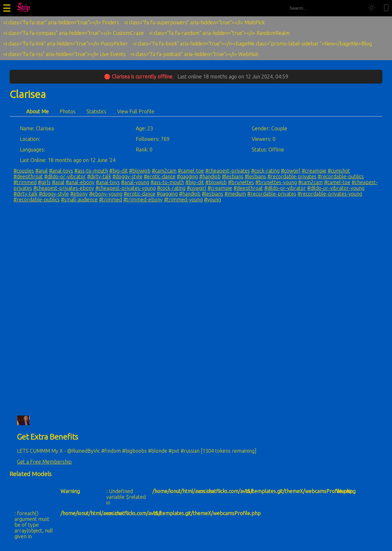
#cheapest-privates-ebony (64, 188)
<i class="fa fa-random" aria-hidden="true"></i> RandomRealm (219, 33)
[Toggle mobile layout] (386, 8)
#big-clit (118, 171)
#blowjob (140, 171)
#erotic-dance (160, 176)
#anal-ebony (80, 182)
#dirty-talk (99, 176)
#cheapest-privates (228, 171)
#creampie (314, 171)
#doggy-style (127, 176)
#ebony (79, 194)
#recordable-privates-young (330, 194)
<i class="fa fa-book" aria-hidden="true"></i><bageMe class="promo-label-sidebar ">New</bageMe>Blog (252, 44)
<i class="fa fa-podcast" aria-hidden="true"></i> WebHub (194, 54)
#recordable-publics (341, 176)
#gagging (187, 176)
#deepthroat (28, 176)
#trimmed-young (183, 199)
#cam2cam (164, 171)
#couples (24, 171)
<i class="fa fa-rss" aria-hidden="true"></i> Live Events (64, 54)
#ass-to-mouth (91, 171)
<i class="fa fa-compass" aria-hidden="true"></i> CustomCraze (73, 33)
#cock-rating (265, 171)
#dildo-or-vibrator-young (336, 188)
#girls (44, 182)
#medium (235, 194)
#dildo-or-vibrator (65, 176)
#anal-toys (61, 171)
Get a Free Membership (44, 462)
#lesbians (233, 176)
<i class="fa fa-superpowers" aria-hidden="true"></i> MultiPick (194, 22)
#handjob (210, 176)
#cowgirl (291, 171)
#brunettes (241, 182)
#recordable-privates (292, 176)
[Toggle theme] (372, 8)
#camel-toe (191, 171)
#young (212, 199)
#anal (41, 171)
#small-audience (79, 199)
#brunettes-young (276, 182)
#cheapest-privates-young (126, 188)
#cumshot (339, 171)
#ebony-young (106, 194)
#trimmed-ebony (143, 199)
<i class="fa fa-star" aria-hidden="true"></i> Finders (61, 22)
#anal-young (135, 182)
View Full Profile (136, 111)
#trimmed (25, 182)
